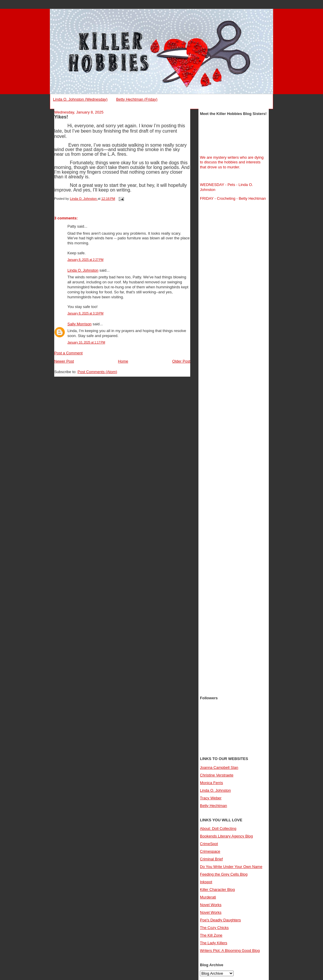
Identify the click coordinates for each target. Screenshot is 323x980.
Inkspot (206, 882)
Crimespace (210, 851)
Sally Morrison (79, 324)
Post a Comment (68, 353)
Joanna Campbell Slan (219, 767)
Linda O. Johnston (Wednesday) (80, 99)
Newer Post (64, 361)
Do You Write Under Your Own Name (231, 867)
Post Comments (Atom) (97, 372)
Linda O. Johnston (83, 270)
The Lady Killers (214, 943)
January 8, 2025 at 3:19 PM (85, 313)
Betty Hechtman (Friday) (137, 99)
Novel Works (211, 905)
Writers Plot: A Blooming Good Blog (230, 951)
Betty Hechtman (214, 806)
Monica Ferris (211, 783)
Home (123, 361)
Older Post (181, 361)
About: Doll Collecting (218, 828)
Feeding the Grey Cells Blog (224, 874)
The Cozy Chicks (214, 928)
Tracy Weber (211, 798)
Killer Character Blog (217, 890)
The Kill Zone (211, 935)
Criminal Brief (211, 859)
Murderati (208, 897)
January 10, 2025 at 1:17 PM (86, 342)
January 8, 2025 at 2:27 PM (85, 260)
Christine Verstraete (217, 775)
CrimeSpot (209, 844)
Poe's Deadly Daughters (220, 920)
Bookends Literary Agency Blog (226, 836)
